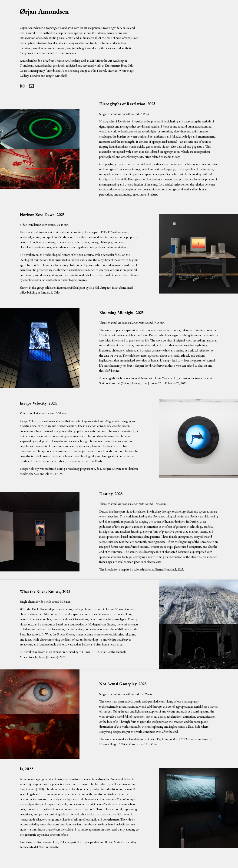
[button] (22, 86)
